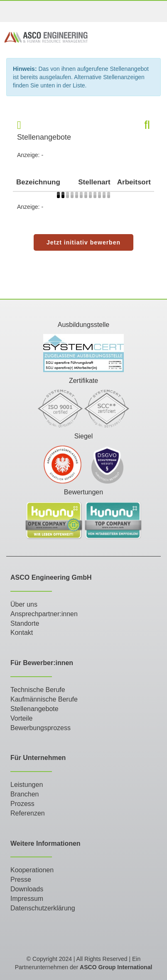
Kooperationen (32, 870)
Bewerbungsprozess (41, 728)
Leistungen (27, 785)
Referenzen (28, 813)
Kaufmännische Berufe (44, 699)
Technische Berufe (38, 690)
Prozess (22, 804)
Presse (21, 880)
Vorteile (21, 718)
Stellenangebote (34, 709)
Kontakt (22, 633)
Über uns (24, 604)
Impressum (27, 899)
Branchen (25, 794)
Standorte (25, 623)
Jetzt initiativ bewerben (83, 242)
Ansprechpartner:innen (44, 614)
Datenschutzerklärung (43, 908)
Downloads (27, 889)
